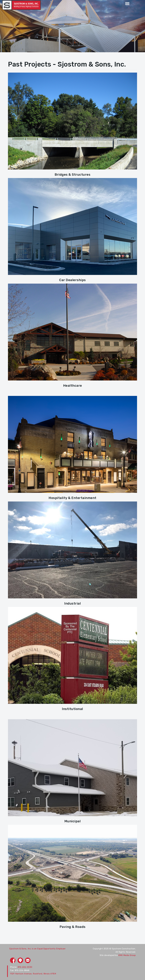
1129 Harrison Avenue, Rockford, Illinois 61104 (33, 974)
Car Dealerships (72, 280)
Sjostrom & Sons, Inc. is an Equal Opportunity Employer (37, 949)
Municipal (73, 821)
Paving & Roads (73, 927)
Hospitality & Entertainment (72, 498)
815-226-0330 (25, 967)
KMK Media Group (127, 955)
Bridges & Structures (72, 175)
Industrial (72, 603)
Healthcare (73, 386)
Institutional (72, 709)
